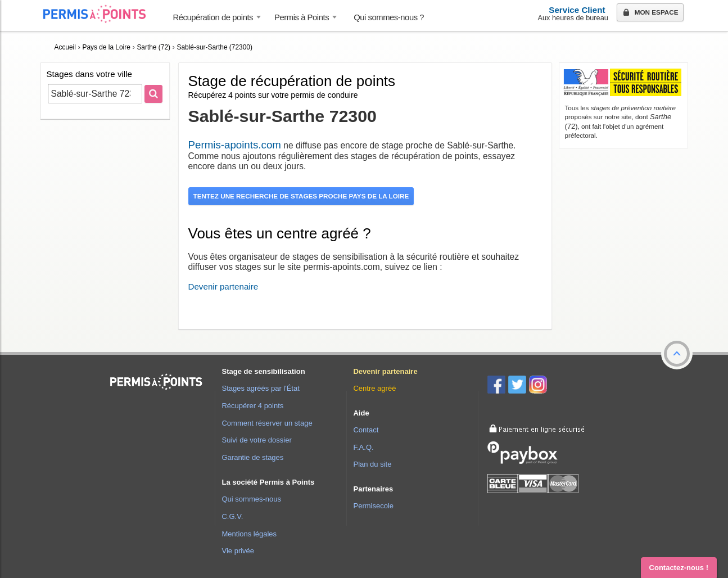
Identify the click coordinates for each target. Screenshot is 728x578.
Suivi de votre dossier (256, 440)
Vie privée (238, 551)
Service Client (577, 10)
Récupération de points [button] (213, 17)
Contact (366, 430)
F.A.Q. (363, 447)
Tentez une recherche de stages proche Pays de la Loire (301, 196)
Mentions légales (249, 534)
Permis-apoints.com (235, 145)
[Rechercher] (153, 94)
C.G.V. (232, 516)
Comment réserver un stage (267, 423)
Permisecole (373, 506)
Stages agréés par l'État (260, 388)
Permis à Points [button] (302, 17)
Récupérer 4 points (252, 406)
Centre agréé (374, 388)
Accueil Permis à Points (100, 14)
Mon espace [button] (650, 13)
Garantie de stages (252, 457)
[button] (677, 354)
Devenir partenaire (223, 286)
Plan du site (372, 464)
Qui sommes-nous (251, 499)
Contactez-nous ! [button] (679, 568)
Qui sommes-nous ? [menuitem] (389, 17)
